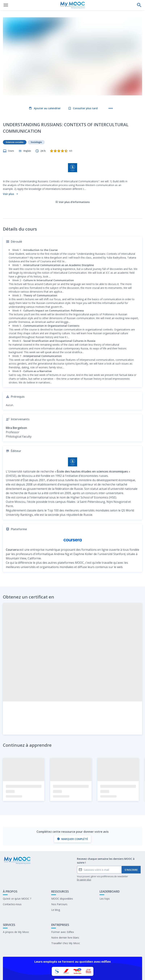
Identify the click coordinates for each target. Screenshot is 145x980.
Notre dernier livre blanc (65, 914)
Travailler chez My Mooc (66, 920)
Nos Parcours (59, 881)
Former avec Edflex (63, 908)
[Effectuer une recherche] (139, 5)
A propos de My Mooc (16, 908)
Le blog (56, 886)
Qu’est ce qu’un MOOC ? (17, 875)
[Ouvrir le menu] (6, 5)
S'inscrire (131, 846)
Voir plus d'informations (72, 178)
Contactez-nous (12, 881)
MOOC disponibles (62, 875)
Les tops (105, 875)
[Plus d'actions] (111, 108)
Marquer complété (72, 815)
